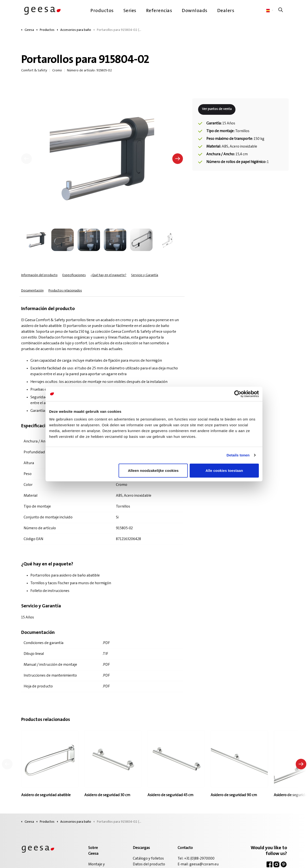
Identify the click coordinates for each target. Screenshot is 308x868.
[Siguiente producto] (301, 764)
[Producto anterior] (7, 764)
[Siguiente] (178, 159)
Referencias (159, 11)
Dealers (226, 11)
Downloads (195, 11)
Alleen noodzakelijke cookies (153, 470)
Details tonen (238, 455)
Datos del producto (149, 864)
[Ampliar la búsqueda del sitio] (281, 11)
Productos (102, 11)
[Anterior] (27, 159)
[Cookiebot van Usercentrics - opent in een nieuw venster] (238, 394)
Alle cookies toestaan (224, 470)
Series (130, 11)
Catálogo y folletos (148, 859)
